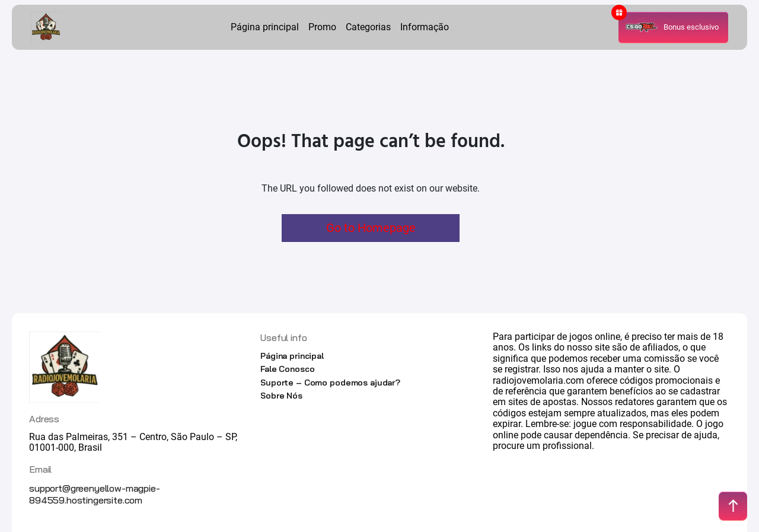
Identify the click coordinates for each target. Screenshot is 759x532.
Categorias (368, 27)
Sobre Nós (281, 396)
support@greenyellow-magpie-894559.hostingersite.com (95, 494)
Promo (322, 27)
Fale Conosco (287, 369)
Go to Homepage (371, 228)
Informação (425, 27)
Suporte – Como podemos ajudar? (330, 383)
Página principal (265, 27)
